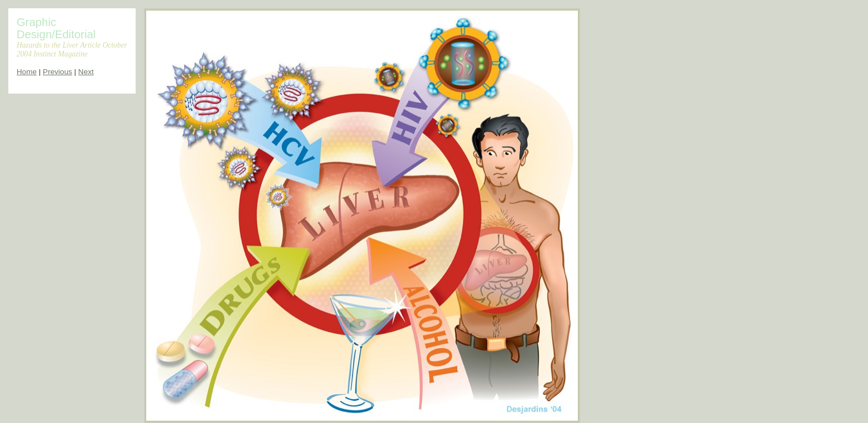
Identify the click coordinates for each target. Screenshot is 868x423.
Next (86, 72)
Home (27, 72)
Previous (57, 72)
